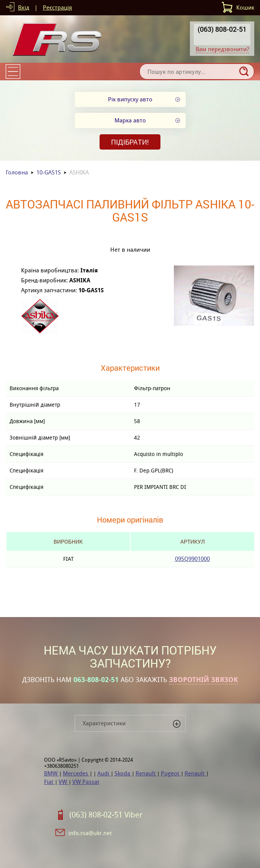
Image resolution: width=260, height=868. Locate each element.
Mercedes (76, 773)
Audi (104, 773)
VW (64, 782)
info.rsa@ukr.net (90, 833)
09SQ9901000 (192, 559)
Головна (17, 172)
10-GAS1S (49, 172)
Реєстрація (57, 7)
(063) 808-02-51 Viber (106, 815)
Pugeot (171, 773)
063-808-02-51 (96, 680)
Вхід (24, 7)
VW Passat (86, 782)
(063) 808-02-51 (222, 29)
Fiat (49, 782)
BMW (52, 773)
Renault (146, 773)
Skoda (123, 773)
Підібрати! (130, 142)
